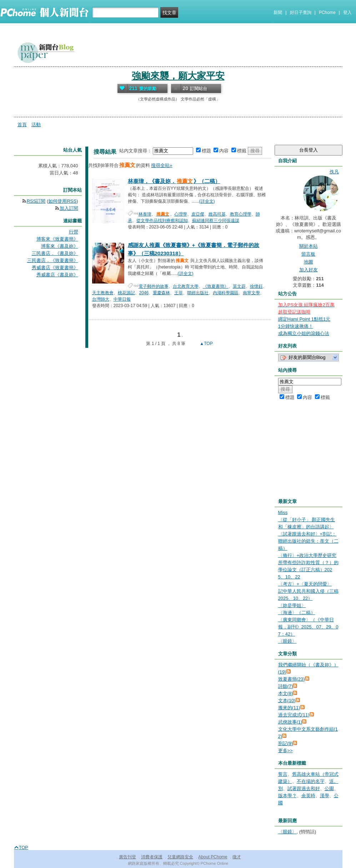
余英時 (308, 796)
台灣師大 (101, 299)
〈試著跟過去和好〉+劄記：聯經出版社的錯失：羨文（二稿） (308, 541)
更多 (285, 751)
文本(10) (287, 701)
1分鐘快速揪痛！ (296, 326)
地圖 (309, 262)
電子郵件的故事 (154, 286)
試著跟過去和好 (304, 788)
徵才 (237, 857)
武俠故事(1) (290, 722)
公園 (329, 788)
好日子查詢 (301, 13)
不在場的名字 (311, 781)
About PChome (213, 857)
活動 (36, 125)
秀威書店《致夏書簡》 (55, 268)
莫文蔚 (239, 286)
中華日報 (122, 299)
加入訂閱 (69, 208)
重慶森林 (161, 293)
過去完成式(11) (294, 715)
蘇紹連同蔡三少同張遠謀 (216, 221)
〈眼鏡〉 (287, 641)
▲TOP (206, 344)
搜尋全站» (162, 165)
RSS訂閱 (36, 201)
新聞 (278, 13)
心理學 (181, 214)
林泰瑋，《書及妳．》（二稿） (174, 181)
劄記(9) (286, 743)
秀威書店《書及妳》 (57, 275)
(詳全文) (207, 201)
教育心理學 (241, 214)
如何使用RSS (62, 201)
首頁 (22, 125)
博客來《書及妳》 (60, 246)
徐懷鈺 (256, 286)
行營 (74, 232)
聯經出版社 (198, 293)
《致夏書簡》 (216, 286)
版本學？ (287, 796)
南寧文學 (251, 293)
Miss (283, 512)
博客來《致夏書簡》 (57, 239)
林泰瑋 (145, 214)
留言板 (308, 254)
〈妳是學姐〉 (292, 605)
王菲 (179, 293)
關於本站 (309, 246)
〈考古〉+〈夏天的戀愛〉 (305, 584)
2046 (144, 293)
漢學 (325, 796)
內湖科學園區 (226, 293)
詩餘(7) (286, 686)
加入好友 (309, 270)
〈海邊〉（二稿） (297, 613)
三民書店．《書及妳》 (55, 253)
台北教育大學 (186, 286)
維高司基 (217, 214)
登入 (347, 13)
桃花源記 (126, 293)
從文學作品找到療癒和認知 (162, 221)
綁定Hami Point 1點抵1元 (304, 319)
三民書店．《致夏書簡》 (53, 260)
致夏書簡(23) (292, 679)
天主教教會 (103, 293)
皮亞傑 (198, 214)
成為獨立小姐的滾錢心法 (304, 333)
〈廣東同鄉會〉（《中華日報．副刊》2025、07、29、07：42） (308, 627)
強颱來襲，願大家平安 (178, 76)
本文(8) (286, 693)
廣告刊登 (127, 857)
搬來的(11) (289, 708)
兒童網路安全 (180, 857)
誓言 (283, 774)
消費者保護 (152, 857)
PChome (327, 13)
